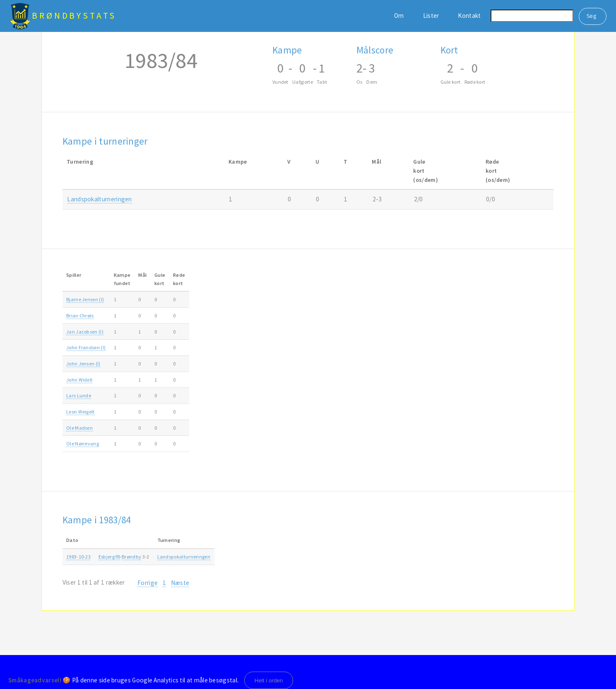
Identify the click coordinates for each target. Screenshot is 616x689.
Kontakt (469, 16)
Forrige (148, 583)
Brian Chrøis (80, 315)
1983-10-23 (78, 557)
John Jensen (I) (83, 364)
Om (399, 16)
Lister (431, 16)
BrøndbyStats (74, 16)
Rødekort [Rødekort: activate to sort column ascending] (179, 279)
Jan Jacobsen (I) (85, 332)
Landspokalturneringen (99, 199)
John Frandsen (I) (86, 347)
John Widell (79, 380)
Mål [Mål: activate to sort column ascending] (142, 275)
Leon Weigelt (81, 412)
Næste (180, 583)
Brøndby (131, 557)
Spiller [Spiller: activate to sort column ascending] (74, 275)
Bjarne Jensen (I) (85, 299)
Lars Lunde (79, 395)
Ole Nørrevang (83, 444)
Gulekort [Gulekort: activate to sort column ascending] (160, 279)
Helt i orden (269, 681)
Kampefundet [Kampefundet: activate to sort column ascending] (122, 279)
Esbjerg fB (109, 557)
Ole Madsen (79, 428)
